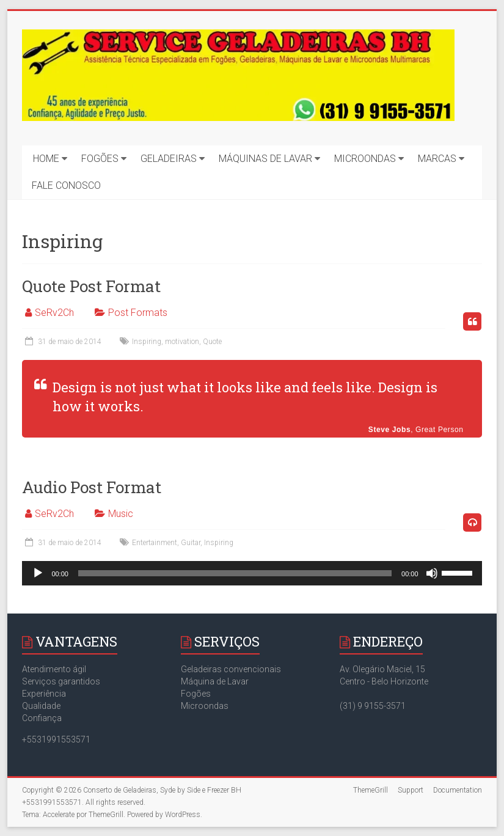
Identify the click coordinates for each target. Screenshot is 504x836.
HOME (46, 159)
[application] (252, 573)
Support (411, 790)
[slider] (235, 573)
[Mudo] (432, 573)
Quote (212, 342)
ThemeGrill (371, 790)
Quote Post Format (91, 286)
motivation (182, 342)
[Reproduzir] (38, 573)
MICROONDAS (365, 159)
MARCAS (437, 159)
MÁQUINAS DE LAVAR (265, 159)
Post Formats (138, 313)
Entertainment (155, 543)
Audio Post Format (92, 487)
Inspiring (147, 342)
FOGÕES (100, 159)
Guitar (191, 543)
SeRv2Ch (54, 313)
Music (121, 514)
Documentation (458, 790)
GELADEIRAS (169, 159)
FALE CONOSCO (66, 185)
